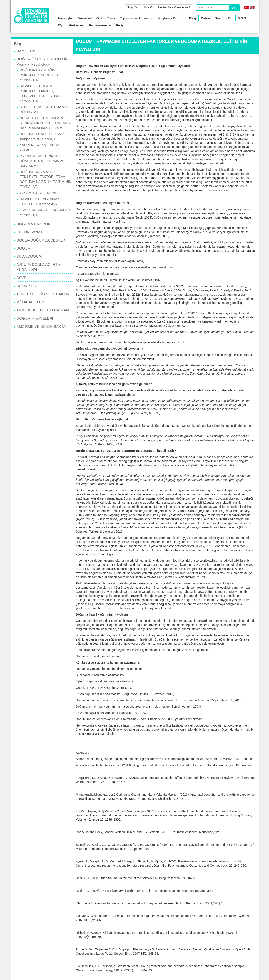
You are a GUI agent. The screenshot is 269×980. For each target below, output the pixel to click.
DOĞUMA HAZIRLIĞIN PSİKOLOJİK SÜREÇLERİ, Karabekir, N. (41, 75)
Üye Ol (149, 7)
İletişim (122, 25)
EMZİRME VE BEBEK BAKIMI (42, 327)
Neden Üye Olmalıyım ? (174, 7)
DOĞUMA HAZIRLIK (34, 224)
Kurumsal (84, 18)
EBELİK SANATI (30, 232)
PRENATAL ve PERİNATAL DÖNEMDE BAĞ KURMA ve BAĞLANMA (42, 161)
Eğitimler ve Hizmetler (137, 18)
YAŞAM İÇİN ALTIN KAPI (39, 193)
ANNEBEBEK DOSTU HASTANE (44, 310)
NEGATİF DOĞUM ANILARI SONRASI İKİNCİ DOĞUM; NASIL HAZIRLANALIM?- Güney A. (46, 123)
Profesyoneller (100, 25)
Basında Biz (224, 18)
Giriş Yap (133, 7)
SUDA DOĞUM (29, 256)
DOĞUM (24, 248)
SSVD (22, 278)
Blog (193, 18)
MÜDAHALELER (30, 302)
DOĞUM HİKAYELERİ (35, 319)
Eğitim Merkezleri (71, 25)
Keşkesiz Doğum (171, 18)
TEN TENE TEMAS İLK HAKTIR (43, 294)
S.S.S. (242, 18)
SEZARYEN (26, 286)
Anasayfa (65, 18)
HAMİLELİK (26, 51)
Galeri (205, 18)
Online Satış (106, 18)
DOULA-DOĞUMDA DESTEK (41, 240)
